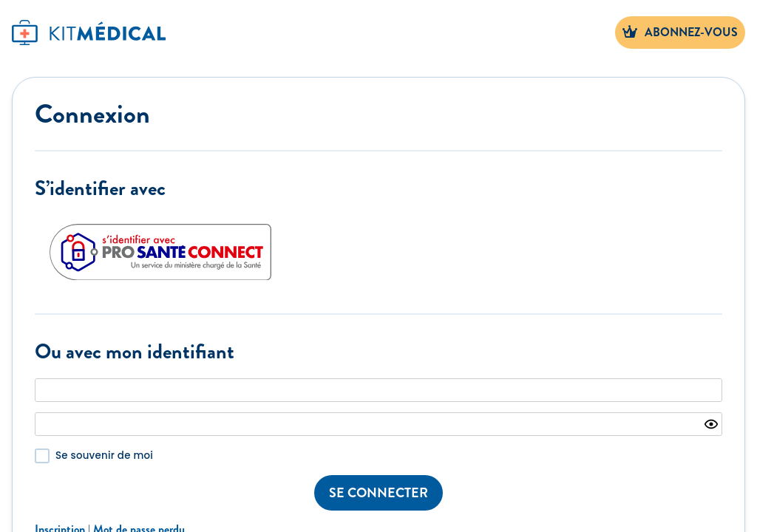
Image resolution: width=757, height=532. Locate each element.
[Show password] (711, 424)
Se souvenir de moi (104, 456)
